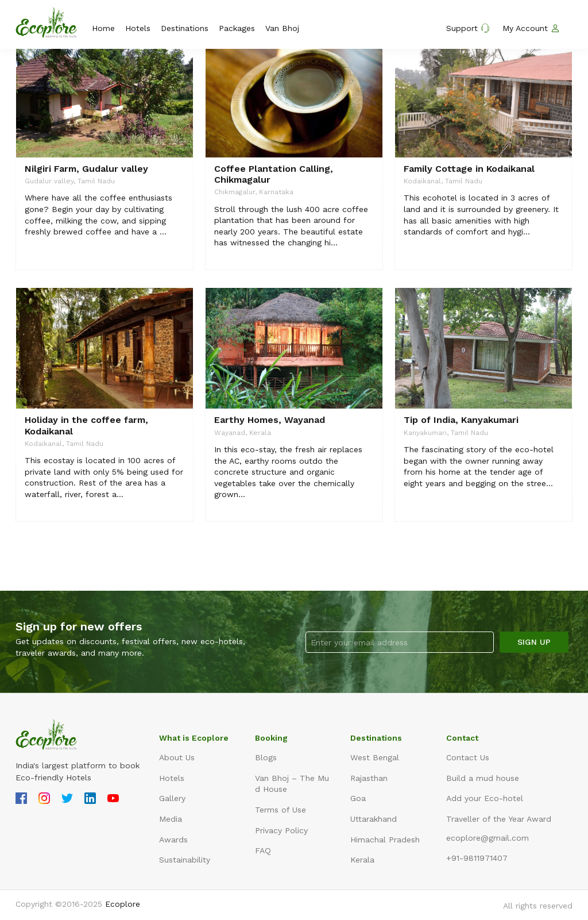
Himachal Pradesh (385, 840)
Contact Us (468, 757)
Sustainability (185, 860)
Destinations (185, 28)
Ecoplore (123, 904)
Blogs (266, 757)
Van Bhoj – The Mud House (292, 784)
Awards (173, 840)
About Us (177, 757)
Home (103, 28)
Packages (237, 28)
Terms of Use (281, 810)
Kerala (362, 860)
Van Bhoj (282, 28)
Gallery (172, 798)
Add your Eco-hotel (485, 798)
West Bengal (375, 757)
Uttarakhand (374, 819)
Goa (358, 798)
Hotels (138, 28)
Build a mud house (483, 778)
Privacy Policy (281, 830)
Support (468, 28)
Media (171, 819)
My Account (531, 28)
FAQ (263, 850)
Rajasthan (369, 778)
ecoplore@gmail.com (488, 838)
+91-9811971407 (477, 858)
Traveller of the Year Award (499, 819)
